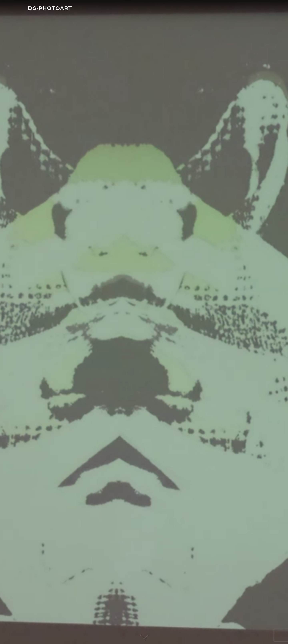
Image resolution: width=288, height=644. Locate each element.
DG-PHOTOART (50, 8)
